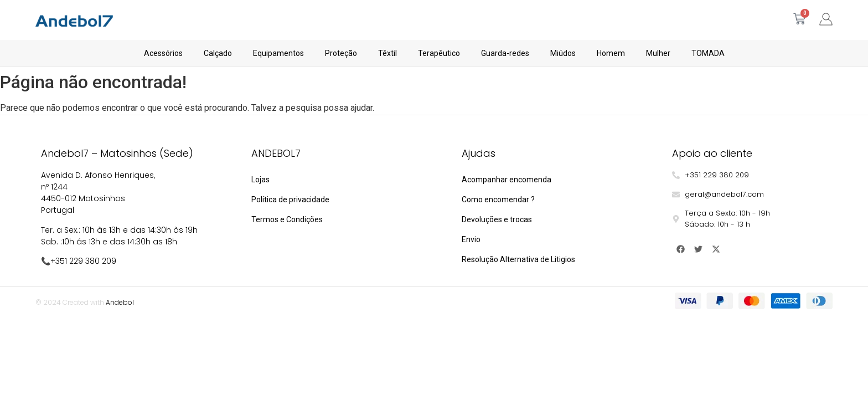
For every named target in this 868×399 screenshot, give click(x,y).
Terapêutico (439, 53)
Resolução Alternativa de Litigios (518, 259)
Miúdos (563, 53)
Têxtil (387, 53)
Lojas (260, 180)
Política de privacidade (290, 199)
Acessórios (163, 53)
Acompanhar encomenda (507, 180)
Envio (471, 239)
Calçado (218, 53)
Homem (611, 53)
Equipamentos (278, 53)
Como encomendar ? (498, 199)
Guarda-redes (505, 53)
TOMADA (708, 53)
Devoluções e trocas (497, 219)
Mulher (658, 53)
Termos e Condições (287, 219)
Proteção (341, 53)
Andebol (120, 302)
